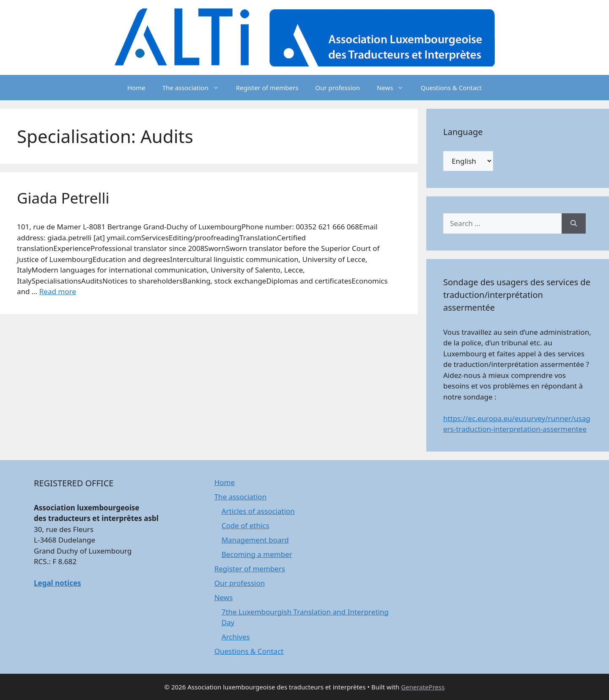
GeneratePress (423, 687)
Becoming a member (257, 554)
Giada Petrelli (63, 198)
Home (136, 88)
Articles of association (258, 511)
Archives (236, 637)
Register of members (267, 88)
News (395, 88)
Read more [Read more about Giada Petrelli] (58, 291)
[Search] (574, 223)
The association (195, 88)
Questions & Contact (451, 88)
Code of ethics (246, 525)
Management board (255, 540)
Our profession (337, 88)
